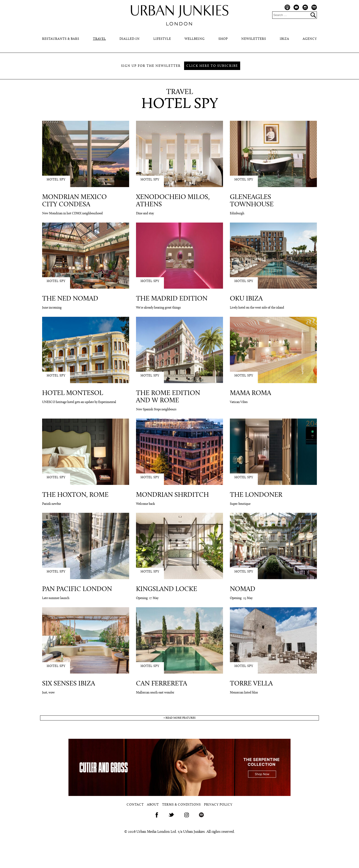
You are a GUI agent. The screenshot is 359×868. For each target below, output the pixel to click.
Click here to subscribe (212, 66)
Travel (99, 39)
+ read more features (179, 718)
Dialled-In (130, 39)
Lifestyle (162, 39)
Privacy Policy (218, 805)
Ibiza (284, 39)
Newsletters (254, 39)
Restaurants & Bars (61, 39)
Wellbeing (195, 39)
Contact (135, 805)
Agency (310, 39)
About (153, 805)
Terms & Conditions (181, 805)
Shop (223, 39)
